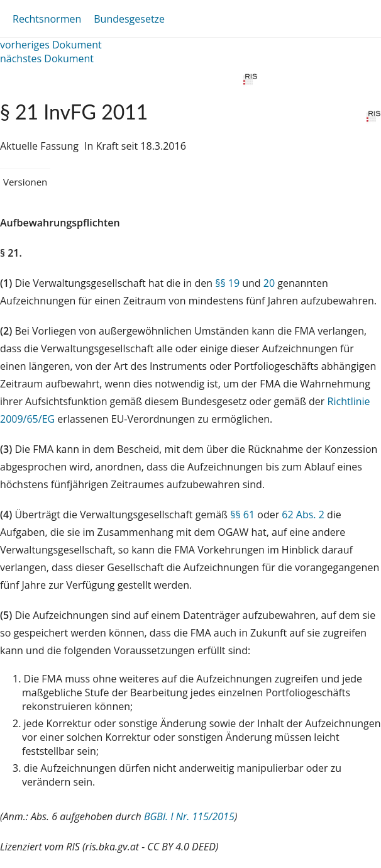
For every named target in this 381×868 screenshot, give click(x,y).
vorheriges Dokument (51, 45)
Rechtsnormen (47, 19)
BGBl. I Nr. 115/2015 (189, 816)
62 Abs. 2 (303, 515)
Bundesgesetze (129, 19)
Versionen (25, 182)
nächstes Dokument (47, 58)
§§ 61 (242, 515)
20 (269, 283)
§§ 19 (227, 283)
